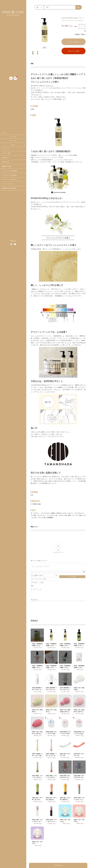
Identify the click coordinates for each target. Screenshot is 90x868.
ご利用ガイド (5, 158)
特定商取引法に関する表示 (9, 188)
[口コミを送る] (72, 577)
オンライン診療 (6, 153)
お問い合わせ (5, 162)
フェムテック (5, 149)
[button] (32, 33)
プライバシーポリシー (8, 184)
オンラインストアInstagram (9, 171)
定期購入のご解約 (7, 166)
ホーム (4, 133)
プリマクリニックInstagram (9, 175)
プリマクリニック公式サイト (10, 179)
